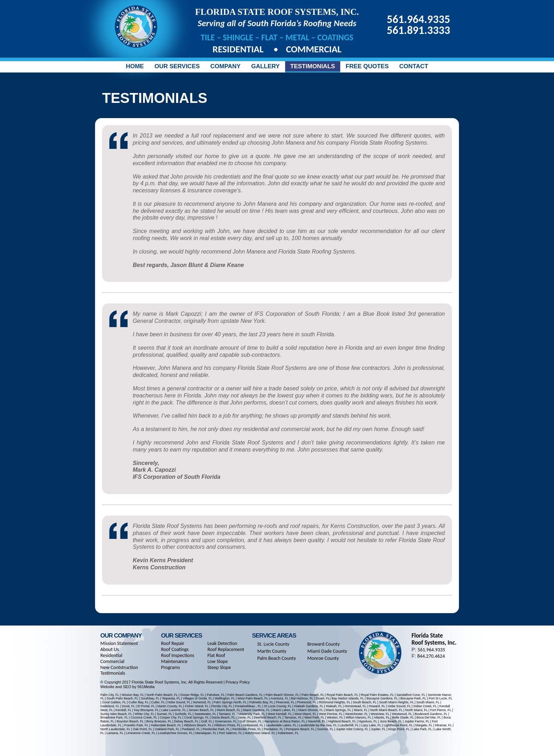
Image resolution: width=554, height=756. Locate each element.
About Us (110, 649)
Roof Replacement (226, 649)
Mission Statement (119, 643)
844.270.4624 (431, 656)
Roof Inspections (178, 655)
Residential (239, 49)
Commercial (314, 49)
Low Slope (218, 661)
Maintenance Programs (174, 664)
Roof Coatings (175, 649)
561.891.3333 (419, 30)
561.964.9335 (419, 19)
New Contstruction (119, 667)
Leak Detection (222, 643)
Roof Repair (173, 643)
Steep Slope (219, 667)
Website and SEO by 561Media (127, 687)
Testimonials (113, 673)
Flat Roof (216, 655)
